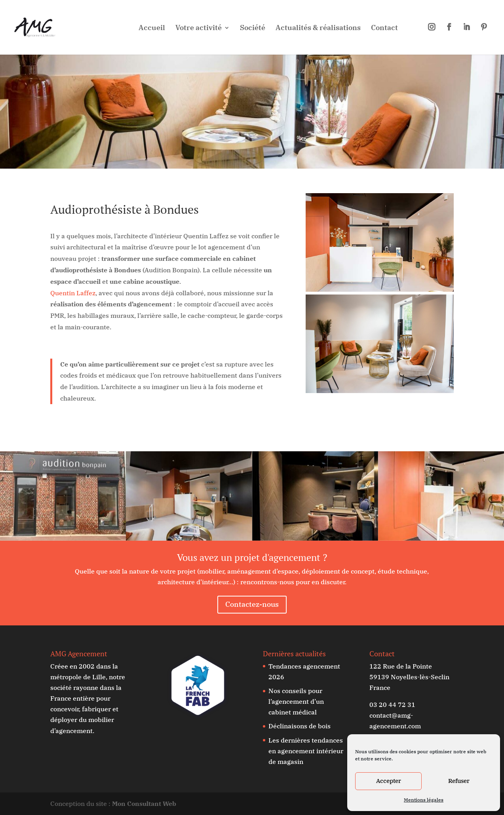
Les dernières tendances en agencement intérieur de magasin (306, 751)
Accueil (152, 28)
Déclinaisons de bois (300, 726)
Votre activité (199, 28)
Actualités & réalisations (318, 28)
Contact (384, 28)
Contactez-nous (252, 604)
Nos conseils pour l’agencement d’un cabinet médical (296, 701)
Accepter (389, 781)
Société (253, 28)
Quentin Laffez (73, 293)
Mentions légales (424, 800)
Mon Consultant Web (144, 804)
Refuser (459, 781)
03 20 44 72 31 (392, 705)
